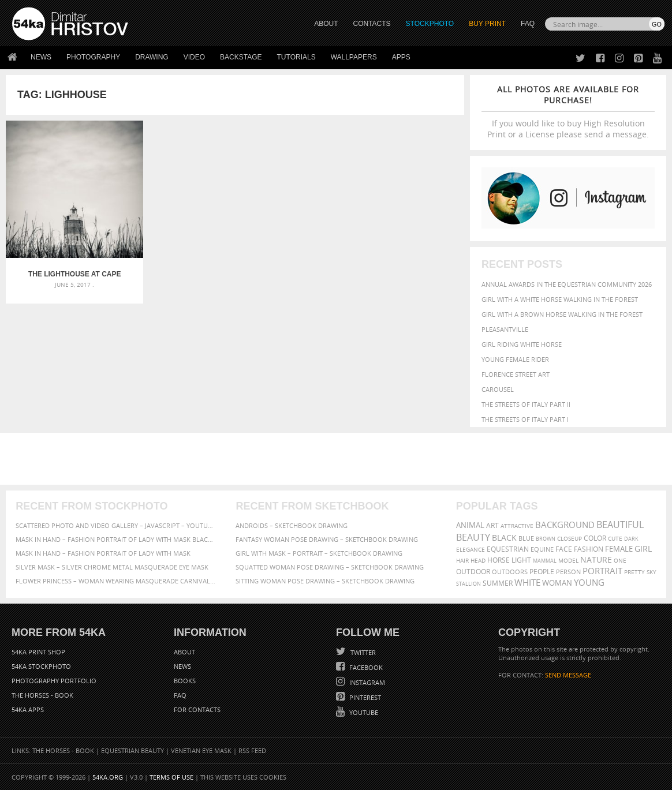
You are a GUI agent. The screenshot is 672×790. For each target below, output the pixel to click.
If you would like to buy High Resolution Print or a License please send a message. (568, 112)
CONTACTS (372, 24)
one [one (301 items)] (620, 561)
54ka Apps (28, 709)
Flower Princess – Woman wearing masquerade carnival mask (116, 581)
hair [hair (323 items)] (462, 560)
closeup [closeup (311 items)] (570, 538)
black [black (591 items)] (504, 538)
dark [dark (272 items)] (631, 539)
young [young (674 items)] (589, 582)
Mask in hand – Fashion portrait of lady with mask (103, 553)
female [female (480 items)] (619, 549)
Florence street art (516, 374)
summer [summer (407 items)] (498, 583)
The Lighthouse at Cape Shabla (63, 252)
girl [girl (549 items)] (643, 549)
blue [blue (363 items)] (526, 538)
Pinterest (364, 697)
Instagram (366, 682)
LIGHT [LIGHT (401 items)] (521, 560)
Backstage (241, 57)
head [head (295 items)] (478, 561)
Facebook (365, 667)
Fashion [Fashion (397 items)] (589, 549)
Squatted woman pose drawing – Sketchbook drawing (330, 567)
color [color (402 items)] (595, 538)
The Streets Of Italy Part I (525, 419)
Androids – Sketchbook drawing (292, 525)
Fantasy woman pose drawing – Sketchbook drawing (327, 539)
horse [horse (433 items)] (499, 560)
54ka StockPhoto (41, 666)
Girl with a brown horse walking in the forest (562, 314)
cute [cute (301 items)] (615, 539)
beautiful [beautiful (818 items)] (620, 525)
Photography (93, 57)
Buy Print (487, 24)
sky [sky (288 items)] (652, 572)
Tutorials (296, 57)
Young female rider (515, 359)
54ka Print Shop (38, 652)
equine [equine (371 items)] (542, 549)
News (41, 57)
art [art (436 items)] (492, 525)
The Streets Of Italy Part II (526, 404)
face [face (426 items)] (564, 549)
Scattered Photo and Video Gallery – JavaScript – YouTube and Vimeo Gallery (116, 525)
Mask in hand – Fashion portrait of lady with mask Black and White (116, 539)
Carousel (498, 389)
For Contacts (197, 709)
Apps (401, 57)
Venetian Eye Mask (201, 750)
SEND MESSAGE (568, 675)
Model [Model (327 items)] (568, 560)
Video (194, 57)
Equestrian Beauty (132, 750)
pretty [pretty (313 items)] (634, 572)
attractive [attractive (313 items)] (517, 526)
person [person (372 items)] (568, 572)
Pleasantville (505, 329)
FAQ (528, 24)
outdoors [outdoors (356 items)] (510, 572)
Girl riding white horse (522, 344)
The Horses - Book (42, 695)
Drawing (152, 57)
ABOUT (326, 24)
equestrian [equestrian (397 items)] (508, 549)
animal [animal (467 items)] (470, 525)
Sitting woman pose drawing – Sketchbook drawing (325, 581)
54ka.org (108, 777)
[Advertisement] (338, 459)
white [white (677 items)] (527, 582)
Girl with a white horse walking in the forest (560, 299)
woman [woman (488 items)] (557, 583)
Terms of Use (171, 777)
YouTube (363, 712)
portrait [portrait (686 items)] (602, 571)
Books (185, 681)
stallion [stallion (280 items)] (468, 584)
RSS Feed (252, 750)
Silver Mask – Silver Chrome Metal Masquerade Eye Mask (112, 567)
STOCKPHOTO (430, 24)
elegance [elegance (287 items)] (471, 550)
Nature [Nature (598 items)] (596, 559)
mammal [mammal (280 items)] (545, 561)
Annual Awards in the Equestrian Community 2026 (567, 284)
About (184, 652)
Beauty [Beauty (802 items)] (473, 537)
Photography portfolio (54, 681)
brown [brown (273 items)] (546, 539)
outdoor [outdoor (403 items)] (473, 572)
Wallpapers (354, 57)
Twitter (362, 652)
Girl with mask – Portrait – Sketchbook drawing (319, 553)
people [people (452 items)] (542, 572)
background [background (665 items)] (565, 525)
